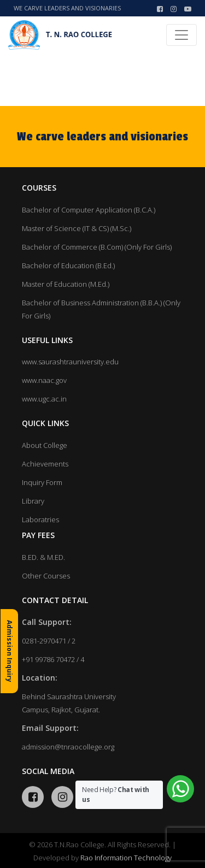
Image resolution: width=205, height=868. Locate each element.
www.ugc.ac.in (44, 399)
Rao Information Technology (126, 858)
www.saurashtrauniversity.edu (70, 362)
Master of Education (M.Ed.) (66, 284)
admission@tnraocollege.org (68, 747)
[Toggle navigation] (181, 35)
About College (45, 445)
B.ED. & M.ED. (43, 557)
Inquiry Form (42, 482)
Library (33, 501)
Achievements (45, 464)
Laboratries (40, 519)
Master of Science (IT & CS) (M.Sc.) (77, 228)
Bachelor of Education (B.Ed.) (68, 265)
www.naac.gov (44, 380)
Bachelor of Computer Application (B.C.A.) (89, 210)
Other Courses (46, 576)
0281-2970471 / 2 (49, 641)
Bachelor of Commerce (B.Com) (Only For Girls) (97, 247)
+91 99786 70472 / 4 (53, 659)
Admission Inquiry (10, 651)
